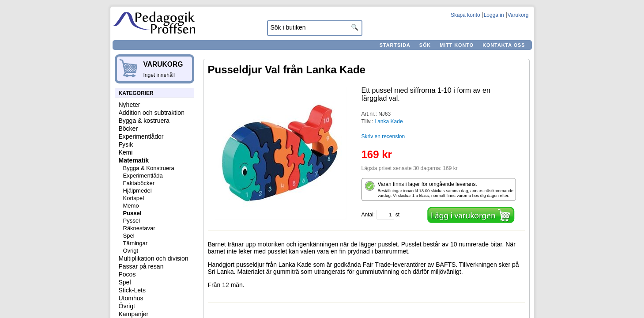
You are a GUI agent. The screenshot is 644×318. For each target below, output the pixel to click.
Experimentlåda (143, 176)
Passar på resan (141, 266)
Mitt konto (457, 45)
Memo (131, 206)
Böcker (128, 129)
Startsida (395, 45)
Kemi (126, 152)
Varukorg (518, 15)
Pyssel (132, 221)
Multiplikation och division (154, 258)
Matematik (134, 160)
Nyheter (130, 105)
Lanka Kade (389, 121)
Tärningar (136, 243)
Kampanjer (134, 314)
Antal (367, 215)
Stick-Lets (132, 290)
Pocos (127, 274)
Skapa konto (465, 15)
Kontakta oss (504, 45)
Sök (425, 45)
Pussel (132, 213)
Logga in (494, 15)
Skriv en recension (383, 136)
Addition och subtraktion (152, 113)
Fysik (126, 144)
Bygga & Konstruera (149, 168)
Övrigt (131, 251)
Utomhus (131, 298)
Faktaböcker (139, 183)
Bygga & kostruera (144, 121)
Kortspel (134, 198)
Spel (129, 236)
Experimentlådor (141, 136)
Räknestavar (139, 228)
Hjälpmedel (137, 191)
